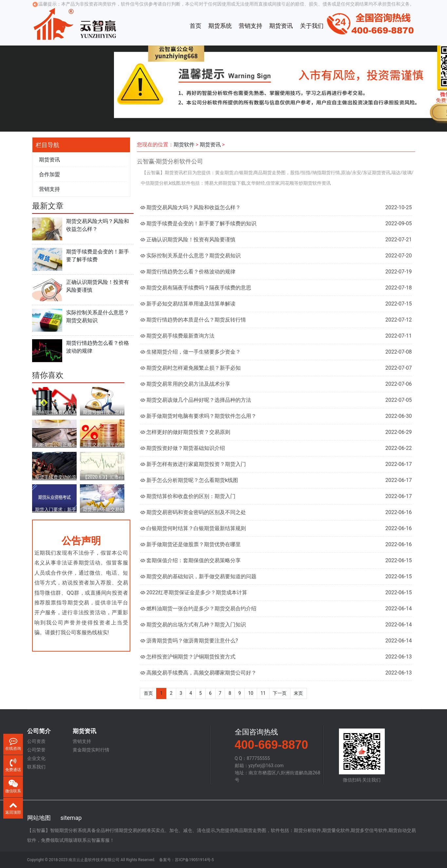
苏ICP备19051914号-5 (194, 860)
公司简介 (39, 731)
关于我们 (312, 26)
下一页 (280, 693)
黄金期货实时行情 (91, 750)
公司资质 (36, 741)
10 (251, 693)
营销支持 (251, 26)
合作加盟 (49, 174)
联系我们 (36, 767)
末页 (298, 693)
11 (263, 693)
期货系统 (220, 26)
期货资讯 (281, 26)
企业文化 (36, 758)
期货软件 (184, 145)
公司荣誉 (36, 750)
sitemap (71, 818)
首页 (196, 26)
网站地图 (39, 818)
